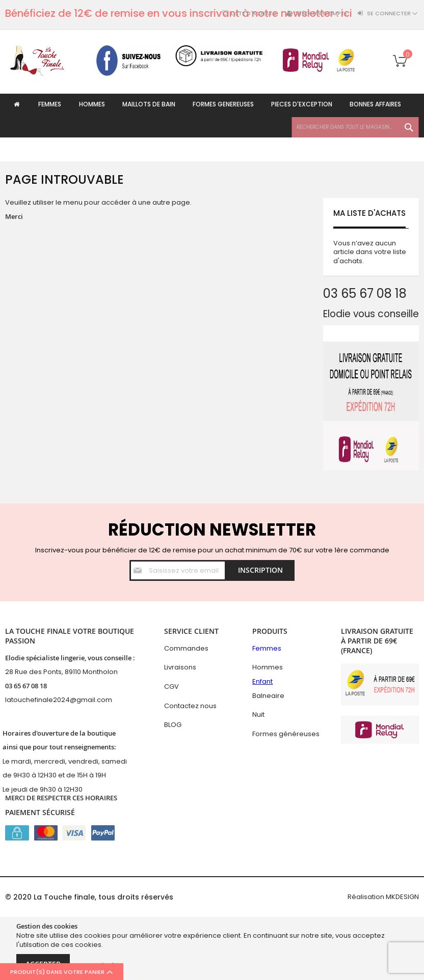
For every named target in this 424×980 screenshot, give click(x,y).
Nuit (258, 715)
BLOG (173, 725)
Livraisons (180, 668)
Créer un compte (321, 13)
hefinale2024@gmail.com (69, 700)
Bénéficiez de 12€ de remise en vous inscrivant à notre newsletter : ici (179, 13)
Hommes (268, 668)
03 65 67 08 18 (26, 686)
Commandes (186, 648)
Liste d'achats (254, 13)
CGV (171, 687)
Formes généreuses (286, 734)
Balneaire (268, 696)
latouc (16, 700)
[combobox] (355, 151)
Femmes (267, 648)
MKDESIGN (402, 897)
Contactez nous (190, 706)
